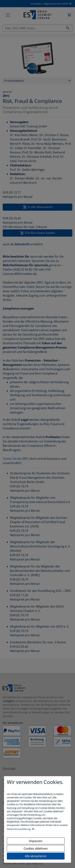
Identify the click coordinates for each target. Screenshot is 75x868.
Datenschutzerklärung (19, 829)
